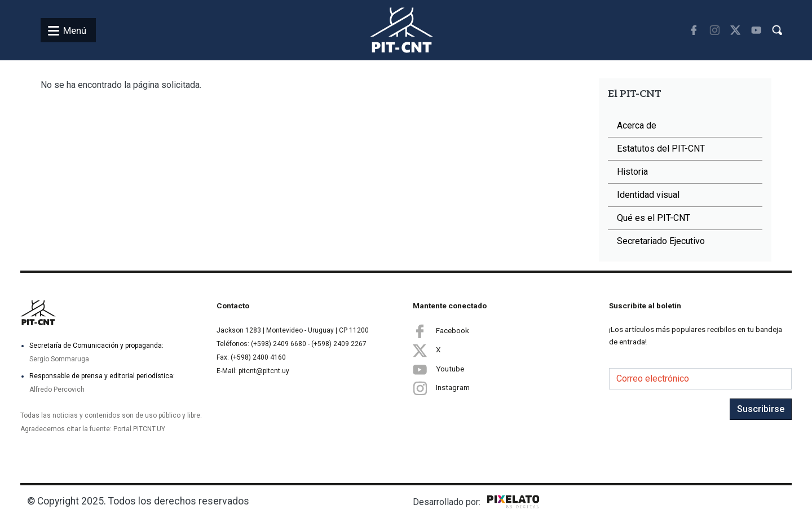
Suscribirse (761, 409)
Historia (632, 172)
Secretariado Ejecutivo (661, 241)
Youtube (438, 369)
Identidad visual (648, 195)
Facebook (441, 331)
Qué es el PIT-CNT (654, 218)
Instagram (441, 388)
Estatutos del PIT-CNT (661, 149)
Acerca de (637, 125)
